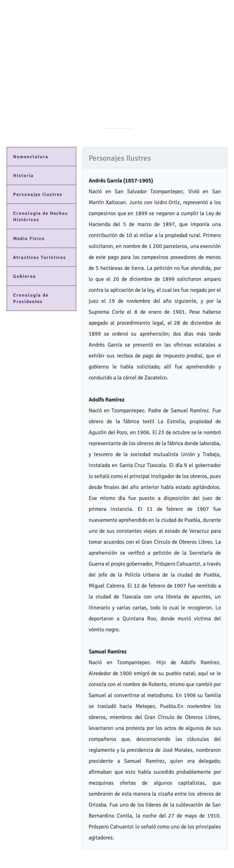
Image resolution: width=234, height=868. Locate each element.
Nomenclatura (31, 157)
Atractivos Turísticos (40, 257)
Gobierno (25, 276)
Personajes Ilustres (38, 194)
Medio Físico (29, 239)
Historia (23, 176)
